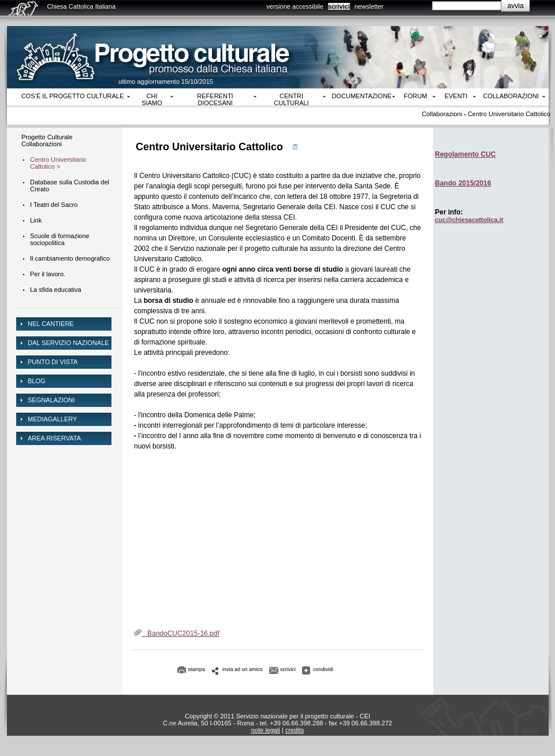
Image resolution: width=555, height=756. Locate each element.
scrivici (339, 6)
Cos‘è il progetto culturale (73, 96)
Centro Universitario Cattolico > (58, 163)
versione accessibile (295, 6)
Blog (37, 381)
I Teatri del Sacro (54, 205)
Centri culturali (291, 99)
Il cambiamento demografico (70, 258)
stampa (197, 669)
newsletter (369, 6)
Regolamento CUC (465, 154)
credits (295, 730)
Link (36, 220)
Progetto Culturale (47, 137)
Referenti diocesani (215, 99)
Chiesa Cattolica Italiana (82, 6)
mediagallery (52, 419)
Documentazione (362, 96)
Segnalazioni (51, 400)
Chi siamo (152, 99)
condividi (323, 669)
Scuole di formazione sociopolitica (60, 239)
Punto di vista (53, 362)
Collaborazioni (511, 96)
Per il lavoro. (48, 274)
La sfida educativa (56, 290)
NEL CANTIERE (51, 324)
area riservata (54, 438)
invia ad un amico (243, 669)
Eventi (456, 96)
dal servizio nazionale (68, 343)
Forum (415, 96)
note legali (266, 730)
